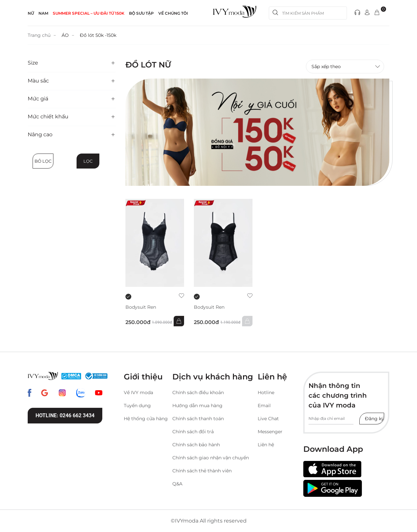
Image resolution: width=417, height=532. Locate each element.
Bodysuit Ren (141, 307)
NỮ (31, 13)
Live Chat (268, 419)
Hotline (266, 392)
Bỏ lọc (43, 161)
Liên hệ (266, 445)
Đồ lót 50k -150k (98, 35)
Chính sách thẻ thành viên (202, 471)
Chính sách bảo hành (196, 445)
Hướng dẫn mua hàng (197, 406)
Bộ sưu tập (141, 13)
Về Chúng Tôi (173, 13)
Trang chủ (39, 35)
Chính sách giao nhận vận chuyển (211, 458)
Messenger (270, 432)
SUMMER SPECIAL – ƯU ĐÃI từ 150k (89, 13)
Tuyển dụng (137, 406)
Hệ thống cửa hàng (146, 419)
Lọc (88, 161)
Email (264, 406)
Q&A (177, 484)
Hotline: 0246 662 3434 (65, 415)
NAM (43, 13)
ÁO (65, 35)
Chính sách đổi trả (193, 432)
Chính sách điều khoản (198, 392)
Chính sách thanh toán (198, 419)
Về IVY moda (138, 392)
